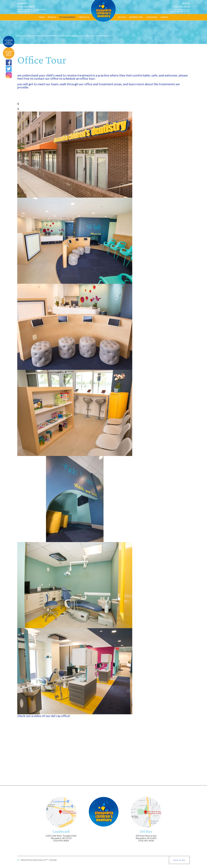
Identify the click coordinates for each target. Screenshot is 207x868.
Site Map (53, 860)
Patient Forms (52, 36)
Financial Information (37, 36)
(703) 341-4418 (181, 7)
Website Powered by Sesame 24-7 (33, 860)
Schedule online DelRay (9, 53)
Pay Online (85, 36)
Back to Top (179, 860)
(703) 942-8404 (26, 7)
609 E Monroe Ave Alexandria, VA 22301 (180, 11)
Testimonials (64, 36)
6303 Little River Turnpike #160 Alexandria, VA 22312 (31, 11)
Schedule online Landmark (9, 42)
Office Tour (75, 36)
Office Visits (22, 36)
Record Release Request (101, 36)
